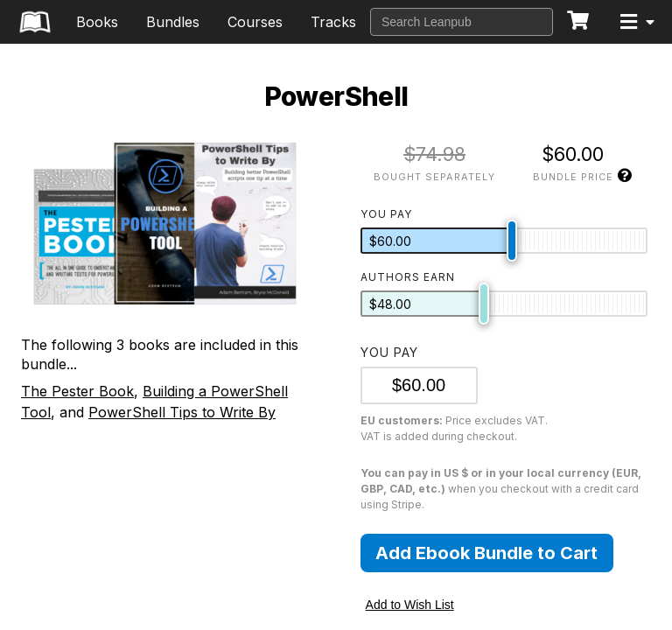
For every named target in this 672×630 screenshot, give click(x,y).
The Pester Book (77, 391)
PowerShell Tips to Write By (182, 412)
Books (97, 22)
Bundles (173, 22)
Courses (255, 22)
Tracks (333, 22)
